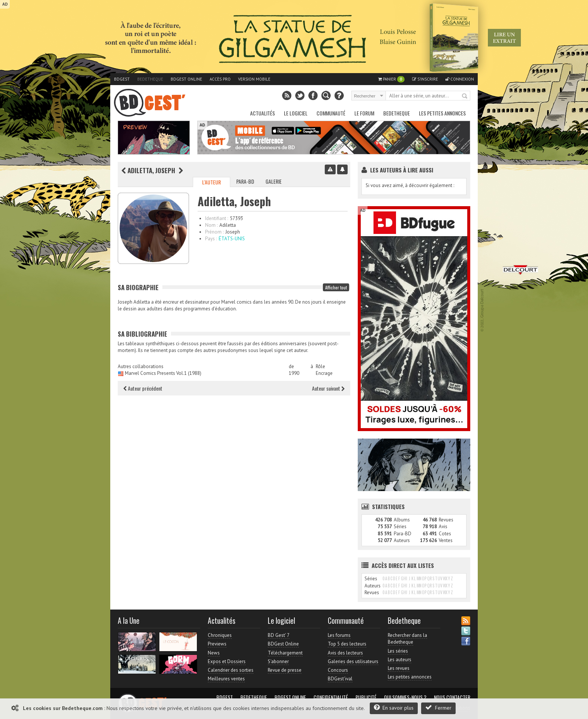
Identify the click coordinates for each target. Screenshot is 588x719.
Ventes (446, 540)
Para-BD (245, 181)
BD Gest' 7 (279, 635)
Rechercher (465, 96)
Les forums (339, 635)
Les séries (398, 651)
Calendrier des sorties (231, 670)
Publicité (366, 697)
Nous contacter (452, 697)
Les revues (399, 668)
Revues (446, 520)
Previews (217, 644)
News (214, 653)
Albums (402, 520)
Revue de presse (285, 670)
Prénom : (214, 232)
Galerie (274, 181)
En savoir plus (394, 708)
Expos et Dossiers (227, 661)
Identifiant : (217, 218)
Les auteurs (400, 660)
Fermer (438, 708)
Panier (391, 79)
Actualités (262, 113)
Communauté (331, 113)
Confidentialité (331, 697)
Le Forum (364, 113)
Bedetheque (150, 79)
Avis (443, 527)
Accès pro (220, 79)
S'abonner (278, 661)
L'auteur (211, 182)
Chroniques (220, 635)
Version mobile (254, 79)
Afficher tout (336, 287)
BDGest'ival (340, 679)
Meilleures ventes (226, 679)
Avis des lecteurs (345, 653)
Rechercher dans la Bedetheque (407, 639)
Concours (338, 670)
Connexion (460, 79)
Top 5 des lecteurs (347, 644)
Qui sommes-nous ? (405, 697)
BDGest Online (186, 79)
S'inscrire (425, 79)
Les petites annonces (442, 113)
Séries (400, 527)
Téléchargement (285, 653)
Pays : (211, 239)
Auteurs (402, 540)
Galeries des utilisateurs (353, 661)
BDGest (122, 79)
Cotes (445, 534)
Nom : (211, 225)
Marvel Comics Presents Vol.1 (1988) (163, 373)
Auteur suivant (328, 388)
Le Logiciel (296, 113)
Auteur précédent (143, 388)
